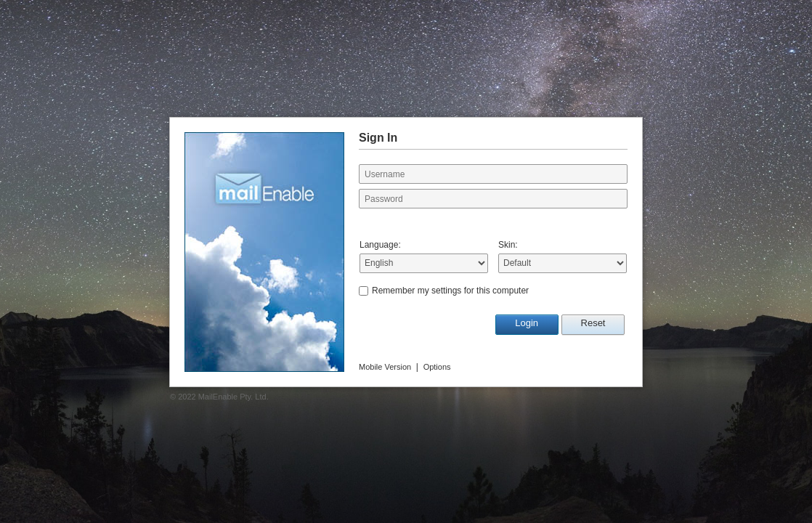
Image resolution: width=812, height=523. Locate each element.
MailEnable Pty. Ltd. (234, 397)
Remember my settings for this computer (450, 291)
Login (527, 323)
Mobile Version (385, 367)
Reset (593, 323)
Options (437, 367)
